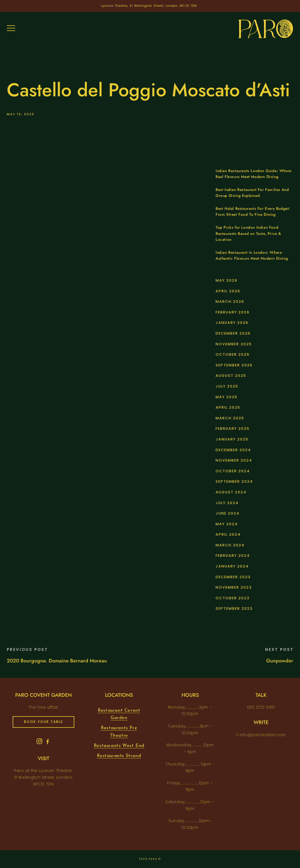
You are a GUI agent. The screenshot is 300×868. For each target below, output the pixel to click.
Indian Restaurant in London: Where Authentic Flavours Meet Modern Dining (252, 256)
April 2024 (228, 534)
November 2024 (234, 460)
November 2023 (234, 587)
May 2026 (227, 280)
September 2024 (234, 481)
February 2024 (233, 556)
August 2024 (231, 492)
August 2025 (231, 376)
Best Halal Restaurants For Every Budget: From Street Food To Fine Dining (253, 212)
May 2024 (227, 524)
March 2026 (230, 301)
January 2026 (232, 323)
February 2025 (233, 429)
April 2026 (228, 291)
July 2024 (227, 503)
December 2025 (233, 333)
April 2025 (228, 407)
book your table (43, 722)
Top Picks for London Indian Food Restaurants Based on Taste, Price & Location (248, 233)
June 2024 (228, 513)
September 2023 (234, 608)
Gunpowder (280, 661)
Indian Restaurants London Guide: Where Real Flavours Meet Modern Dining (254, 174)
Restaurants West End (119, 746)
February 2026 (233, 312)
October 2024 (233, 471)
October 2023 (233, 598)
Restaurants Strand (119, 756)
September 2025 (234, 365)
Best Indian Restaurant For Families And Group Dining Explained (252, 193)
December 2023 (233, 577)
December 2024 (233, 450)
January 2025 (232, 439)
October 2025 (233, 354)
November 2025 (234, 344)
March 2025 (230, 418)
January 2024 (232, 566)
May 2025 (227, 397)
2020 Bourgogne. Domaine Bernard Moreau (57, 661)
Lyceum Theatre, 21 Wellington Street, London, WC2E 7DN (149, 6)
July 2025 (227, 386)
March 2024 (230, 545)
